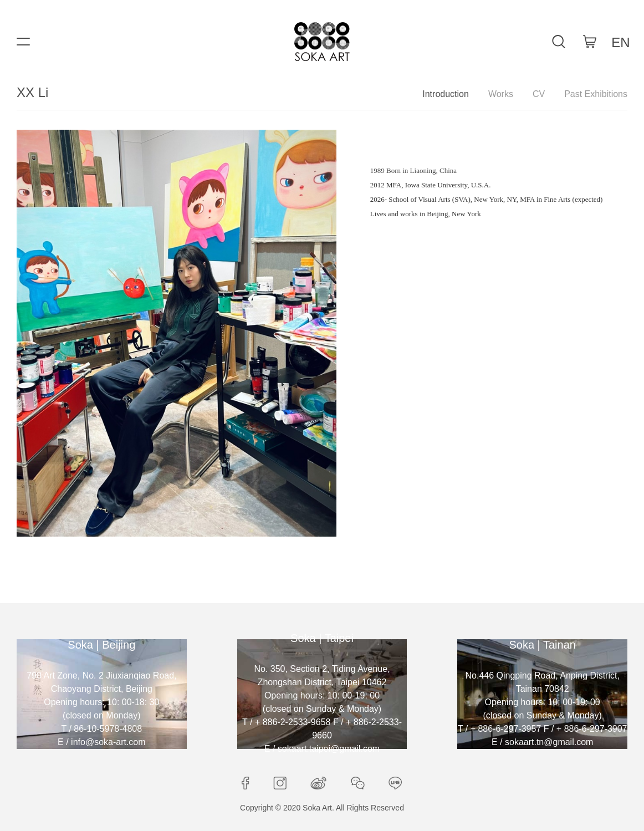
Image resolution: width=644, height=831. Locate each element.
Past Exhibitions (596, 94)
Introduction (446, 94)
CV (539, 94)
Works (501, 94)
